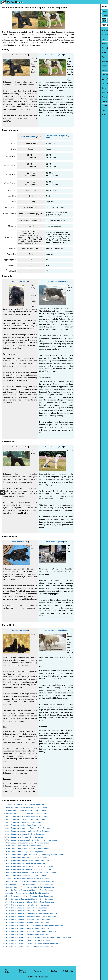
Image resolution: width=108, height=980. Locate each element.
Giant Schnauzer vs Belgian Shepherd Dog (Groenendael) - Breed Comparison (36, 855)
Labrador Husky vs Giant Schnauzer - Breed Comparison (28, 813)
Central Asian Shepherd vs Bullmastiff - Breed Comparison (28, 920)
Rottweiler (81, 70)
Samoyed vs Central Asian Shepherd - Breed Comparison (28, 878)
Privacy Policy (7, 971)
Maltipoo (81, 115)
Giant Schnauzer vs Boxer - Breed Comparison (24, 822)
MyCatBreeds (68, 971)
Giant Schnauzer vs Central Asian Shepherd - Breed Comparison (31, 867)
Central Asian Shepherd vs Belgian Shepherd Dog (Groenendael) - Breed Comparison (38, 937)
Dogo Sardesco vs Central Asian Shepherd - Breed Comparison (30, 899)
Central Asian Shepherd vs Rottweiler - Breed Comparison (28, 905)
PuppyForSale (52, 971)
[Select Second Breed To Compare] (92, 16)
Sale (27, 55)
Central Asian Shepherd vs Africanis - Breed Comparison (28, 929)
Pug (79, 57)
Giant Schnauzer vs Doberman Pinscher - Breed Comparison (29, 828)
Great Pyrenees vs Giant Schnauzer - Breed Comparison (28, 807)
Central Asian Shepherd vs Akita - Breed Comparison (26, 911)
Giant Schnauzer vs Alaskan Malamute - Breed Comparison (29, 831)
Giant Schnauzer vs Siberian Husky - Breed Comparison (27, 816)
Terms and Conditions (22, 971)
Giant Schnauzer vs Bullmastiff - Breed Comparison (26, 834)
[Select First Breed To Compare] (92, 11)
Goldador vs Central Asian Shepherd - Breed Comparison (28, 893)
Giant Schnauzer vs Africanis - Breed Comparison (25, 846)
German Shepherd (85, 61)
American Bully (83, 84)
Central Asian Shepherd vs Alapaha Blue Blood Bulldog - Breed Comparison (35, 926)
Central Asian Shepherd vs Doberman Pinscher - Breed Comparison (32, 914)
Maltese (81, 53)
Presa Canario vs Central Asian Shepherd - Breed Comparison (30, 884)
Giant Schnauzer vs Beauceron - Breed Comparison (26, 864)
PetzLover (37, 971)
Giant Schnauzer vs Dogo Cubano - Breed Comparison (27, 858)
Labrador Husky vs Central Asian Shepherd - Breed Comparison (30, 887)
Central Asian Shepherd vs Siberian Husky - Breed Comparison (30, 902)
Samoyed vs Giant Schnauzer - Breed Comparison (25, 804)
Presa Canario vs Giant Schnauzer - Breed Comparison (27, 810)
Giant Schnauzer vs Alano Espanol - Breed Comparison (27, 875)
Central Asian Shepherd (54, 55)
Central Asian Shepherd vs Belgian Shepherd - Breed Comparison (31, 932)
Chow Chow (82, 101)
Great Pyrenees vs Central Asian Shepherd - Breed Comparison (30, 881)
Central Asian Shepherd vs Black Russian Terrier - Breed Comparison (32, 943)
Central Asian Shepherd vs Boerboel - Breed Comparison (28, 923)
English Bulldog (84, 39)
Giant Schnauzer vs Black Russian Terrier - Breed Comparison (30, 869)
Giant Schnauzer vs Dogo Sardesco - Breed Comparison (28, 861)
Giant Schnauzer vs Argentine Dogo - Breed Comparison (28, 843)
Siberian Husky (83, 30)
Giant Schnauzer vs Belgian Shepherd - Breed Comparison (28, 849)
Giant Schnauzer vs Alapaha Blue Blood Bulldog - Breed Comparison (32, 840)
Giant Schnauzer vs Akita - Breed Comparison (24, 825)
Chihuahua (82, 75)
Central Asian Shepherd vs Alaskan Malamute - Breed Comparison (31, 917)
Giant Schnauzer (18, 55)
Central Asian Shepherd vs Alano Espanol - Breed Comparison (30, 946)
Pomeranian (82, 44)
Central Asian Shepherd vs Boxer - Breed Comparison (27, 908)
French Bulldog (83, 48)
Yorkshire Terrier (84, 35)
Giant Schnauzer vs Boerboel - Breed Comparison (25, 837)
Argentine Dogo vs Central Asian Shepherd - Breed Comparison (30, 890)
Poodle (80, 110)
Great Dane (82, 106)
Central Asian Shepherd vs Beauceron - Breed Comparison (28, 940)
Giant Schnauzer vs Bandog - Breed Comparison (25, 852)
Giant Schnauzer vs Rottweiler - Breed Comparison (25, 819)
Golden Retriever (84, 66)
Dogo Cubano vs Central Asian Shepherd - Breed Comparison (30, 896)
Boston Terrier (83, 79)
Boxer (80, 88)
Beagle (80, 97)
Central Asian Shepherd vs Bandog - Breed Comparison (27, 934)
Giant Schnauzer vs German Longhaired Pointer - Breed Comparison (32, 872)
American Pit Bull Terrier (87, 92)
